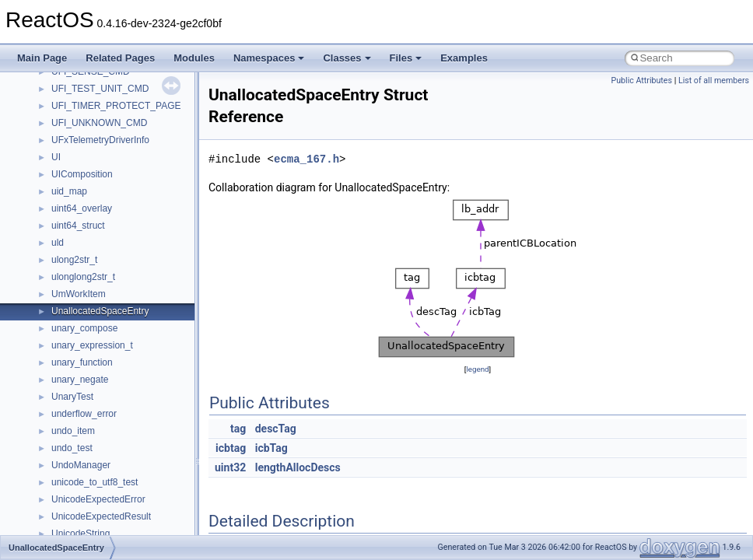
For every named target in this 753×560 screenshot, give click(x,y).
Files (406, 58)
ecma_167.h (306, 159)
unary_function (82, 362)
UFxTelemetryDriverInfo (100, 140)
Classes (347, 58)
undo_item (73, 431)
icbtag (231, 448)
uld (58, 243)
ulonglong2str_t (83, 277)
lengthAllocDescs (298, 467)
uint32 (230, 467)
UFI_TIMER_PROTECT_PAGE (116, 106)
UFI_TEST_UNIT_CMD (100, 89)
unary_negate (80, 380)
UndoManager (81, 465)
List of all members (714, 80)
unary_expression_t (92, 345)
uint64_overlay (82, 208)
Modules (194, 58)
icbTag (271, 448)
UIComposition (82, 174)
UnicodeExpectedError (98, 499)
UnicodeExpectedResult (101, 516)
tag (238, 429)
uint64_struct (78, 226)
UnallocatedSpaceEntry (100, 311)
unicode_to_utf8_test (95, 482)
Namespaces (269, 58)
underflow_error (84, 414)
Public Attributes (641, 80)
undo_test (72, 448)
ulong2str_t (74, 260)
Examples (464, 58)
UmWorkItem (79, 294)
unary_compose (84, 328)
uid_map (69, 191)
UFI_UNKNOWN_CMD (99, 123)
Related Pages (120, 58)
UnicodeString (81, 534)
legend (477, 369)
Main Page (42, 58)
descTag (276, 429)
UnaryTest (72, 397)
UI (56, 157)
